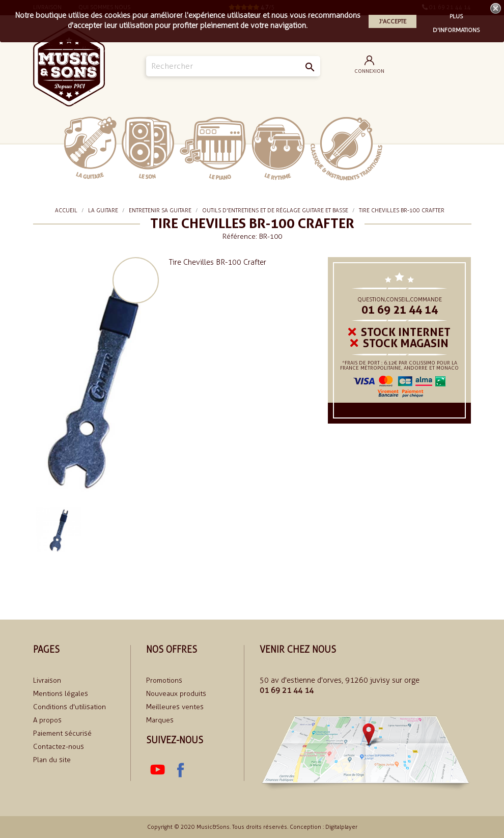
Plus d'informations (456, 18)
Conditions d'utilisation (69, 707)
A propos (47, 720)
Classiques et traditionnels (346, 149)
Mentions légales (61, 694)
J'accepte (393, 21)
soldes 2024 (414, 148)
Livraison (47, 680)
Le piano (213, 148)
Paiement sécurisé (62, 733)
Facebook (180, 770)
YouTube (157, 770)
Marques (160, 720)
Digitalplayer (341, 827)
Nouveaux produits (176, 694)
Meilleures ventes (175, 707)
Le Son (148, 148)
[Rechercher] (233, 66)
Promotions (164, 680)
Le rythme (278, 148)
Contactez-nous (59, 747)
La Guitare (90, 148)
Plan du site (52, 760)
